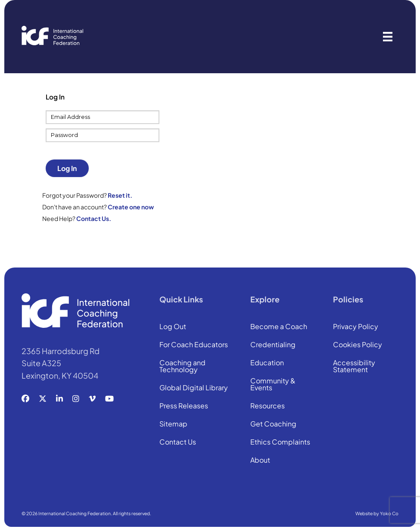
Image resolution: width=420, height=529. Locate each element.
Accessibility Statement (354, 367)
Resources (268, 406)
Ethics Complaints (280, 442)
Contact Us (178, 442)
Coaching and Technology (182, 367)
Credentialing (273, 345)
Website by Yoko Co (377, 513)
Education (267, 363)
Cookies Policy (358, 345)
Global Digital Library (194, 388)
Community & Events (273, 385)
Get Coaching (273, 424)
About (260, 461)
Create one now (131, 207)
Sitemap (173, 424)
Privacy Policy (356, 327)
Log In (67, 168)
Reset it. (120, 195)
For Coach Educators (194, 345)
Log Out (173, 327)
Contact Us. (94, 218)
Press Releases (184, 406)
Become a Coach (279, 327)
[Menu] (388, 37)
